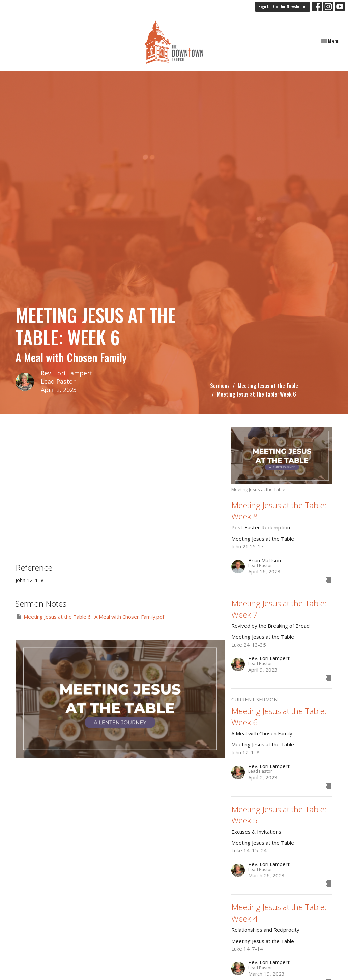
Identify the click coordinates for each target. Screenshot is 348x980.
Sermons (220, 386)
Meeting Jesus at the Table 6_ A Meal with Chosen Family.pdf (90, 616)
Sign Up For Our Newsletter (283, 6)
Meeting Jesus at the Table (268, 386)
